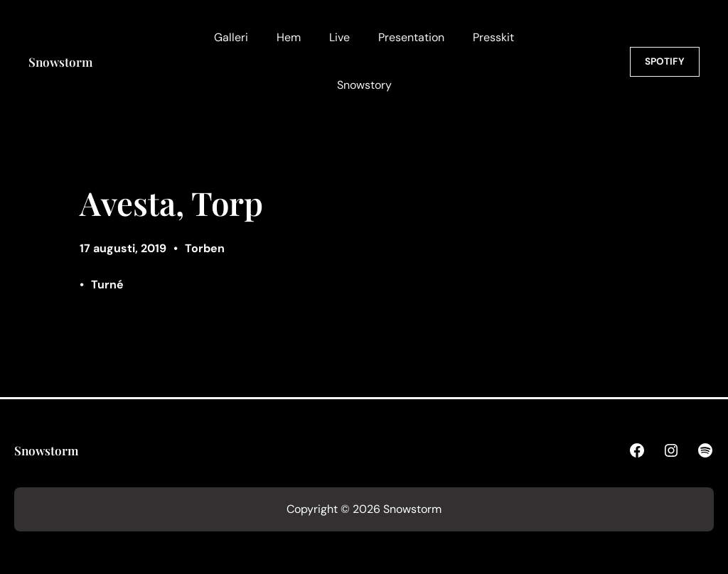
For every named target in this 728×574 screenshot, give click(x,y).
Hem (289, 37)
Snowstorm (60, 61)
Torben (205, 248)
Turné (107, 285)
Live (339, 37)
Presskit (493, 37)
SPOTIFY (665, 61)
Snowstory (364, 85)
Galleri (231, 37)
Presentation (411, 37)
